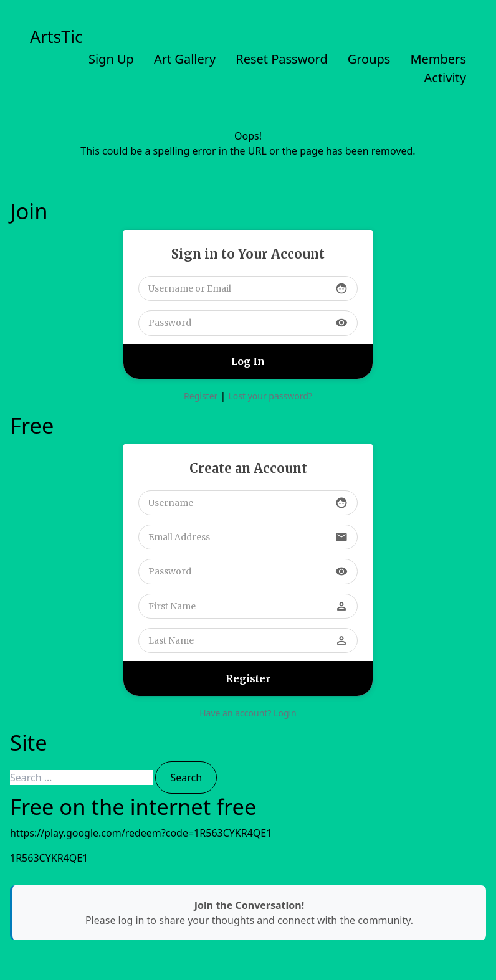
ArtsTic (56, 37)
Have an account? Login (248, 713)
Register (201, 396)
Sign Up (111, 59)
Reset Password (281, 59)
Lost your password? (270, 396)
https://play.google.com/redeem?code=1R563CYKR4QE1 (141, 833)
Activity (446, 78)
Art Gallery (185, 59)
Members (438, 59)
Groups (369, 59)
